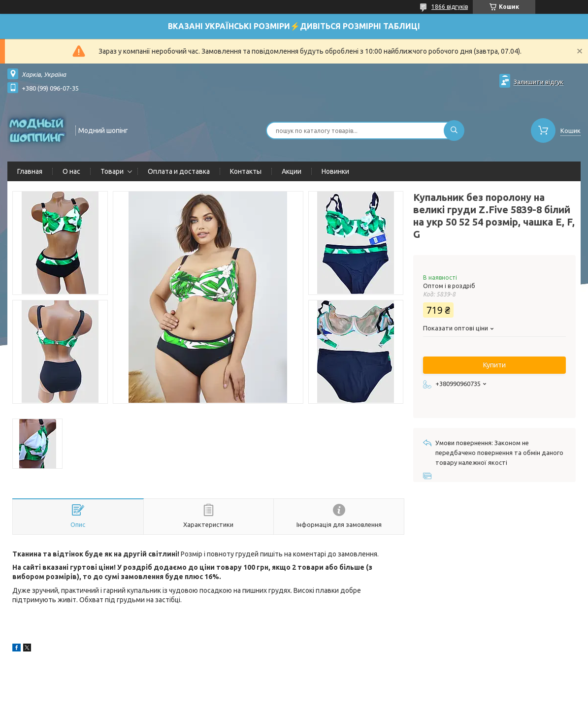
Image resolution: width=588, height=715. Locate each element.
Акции (292, 171)
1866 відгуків (450, 7)
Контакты (246, 171)
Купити (494, 365)
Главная (30, 171)
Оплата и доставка (179, 171)
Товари (112, 171)
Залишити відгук (539, 82)
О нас (71, 171)
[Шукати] (454, 130)
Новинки (335, 171)
